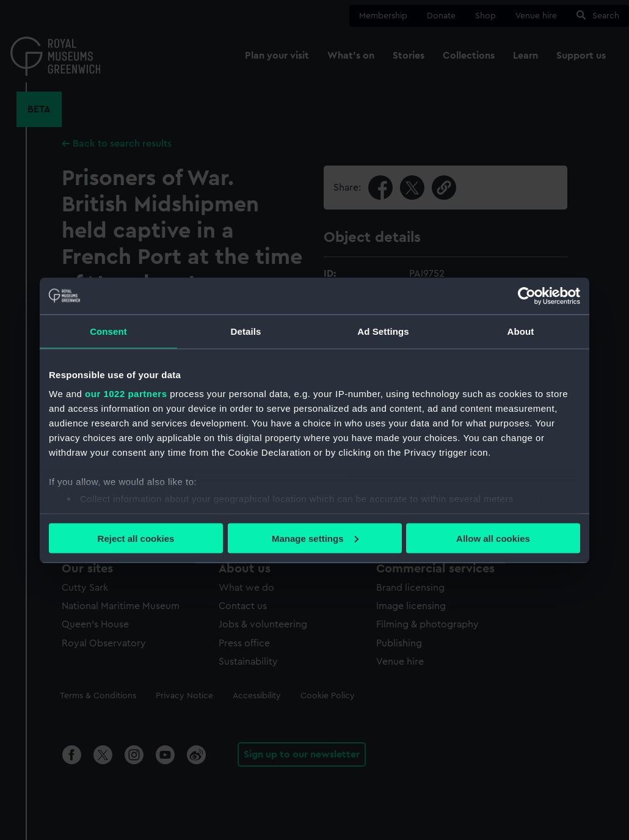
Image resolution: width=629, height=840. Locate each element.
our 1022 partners (126, 394)
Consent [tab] (108, 331)
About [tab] (521, 331)
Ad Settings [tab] (383, 331)
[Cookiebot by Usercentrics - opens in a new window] (527, 296)
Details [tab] (246, 331)
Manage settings (315, 538)
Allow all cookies (493, 538)
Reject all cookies (136, 538)
